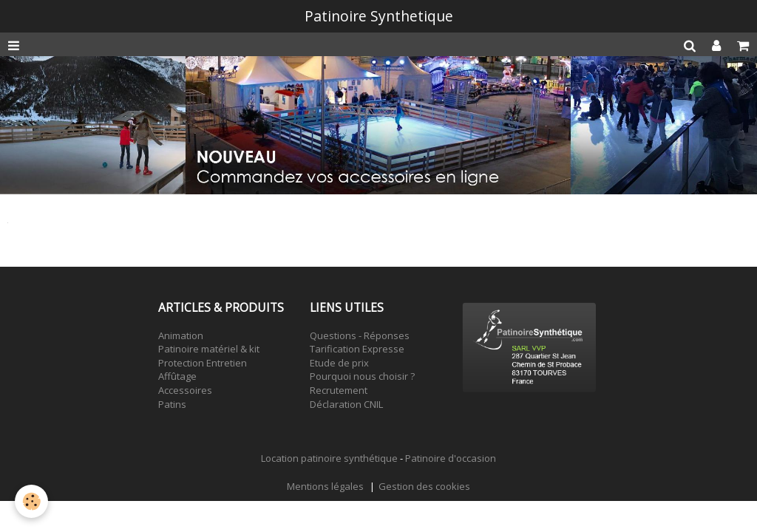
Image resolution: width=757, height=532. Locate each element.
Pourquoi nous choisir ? (362, 376)
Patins (172, 404)
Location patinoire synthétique (329, 458)
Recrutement (339, 390)
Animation (181, 335)
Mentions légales (325, 486)
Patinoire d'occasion (451, 458)
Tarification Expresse (357, 349)
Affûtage (177, 376)
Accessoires (185, 390)
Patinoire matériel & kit (209, 349)
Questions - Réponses (360, 335)
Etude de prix (339, 363)
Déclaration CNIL (346, 404)
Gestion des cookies (424, 486)
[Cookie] (31, 501)
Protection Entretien (203, 363)
